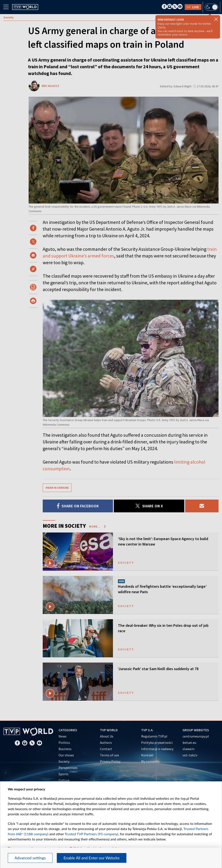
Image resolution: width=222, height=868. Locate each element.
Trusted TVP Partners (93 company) (91, 834)
